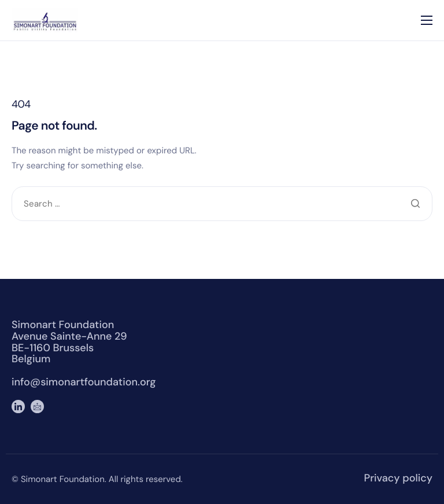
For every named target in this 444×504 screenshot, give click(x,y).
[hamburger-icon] (427, 20)
